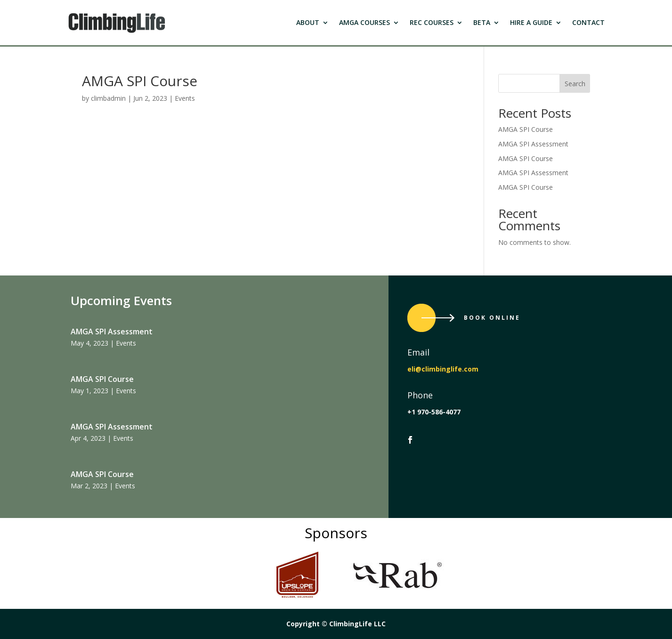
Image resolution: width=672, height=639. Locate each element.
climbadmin (108, 98)
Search (575, 84)
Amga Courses (364, 22)
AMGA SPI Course (526, 129)
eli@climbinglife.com (443, 369)
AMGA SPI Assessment (533, 144)
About (308, 22)
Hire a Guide (531, 22)
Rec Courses (432, 22)
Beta (482, 22)
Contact (588, 22)
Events (185, 98)
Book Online (492, 318)
